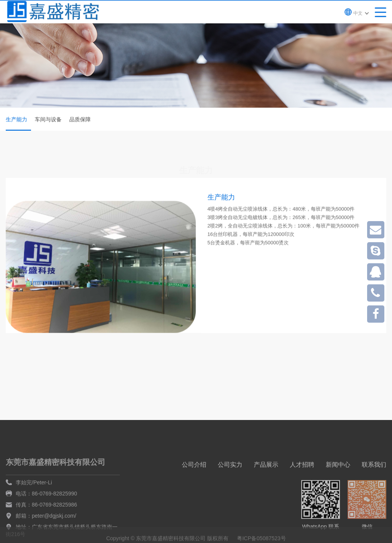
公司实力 (230, 487)
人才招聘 (302, 487)
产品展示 (266, 487)
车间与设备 (48, 120)
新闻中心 (338, 487)
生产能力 (18, 124)
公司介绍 (194, 487)
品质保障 (80, 120)
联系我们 (374, 487)
